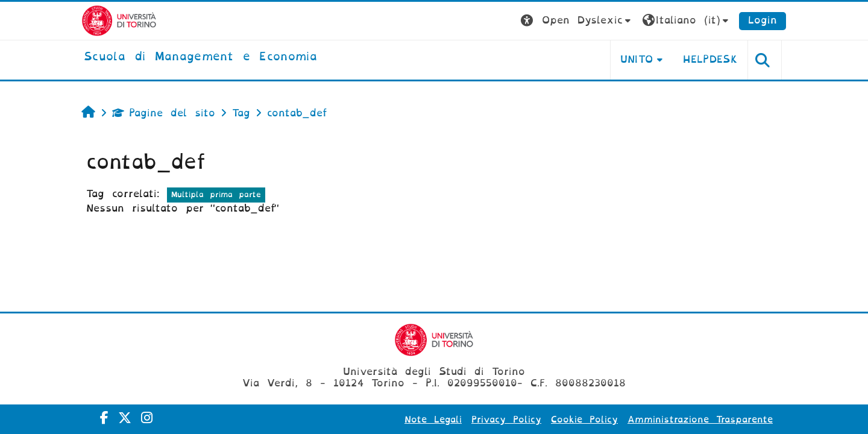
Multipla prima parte (216, 194)
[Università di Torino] (119, 20)
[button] (577, 21)
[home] (200, 57)
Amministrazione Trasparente (700, 420)
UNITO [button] (637, 59)
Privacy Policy (506, 420)
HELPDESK (710, 59)
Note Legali (433, 420)
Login (763, 20)
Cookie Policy (584, 420)
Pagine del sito (164, 113)
